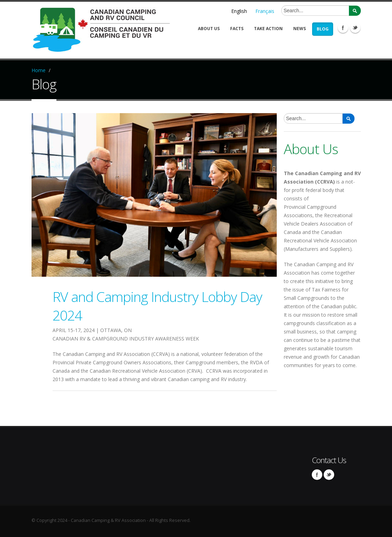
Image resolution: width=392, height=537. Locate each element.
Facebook (343, 28)
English (239, 11)
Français (265, 11)
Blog (323, 29)
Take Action (268, 29)
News (300, 29)
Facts (237, 29)
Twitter (355, 28)
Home (39, 70)
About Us (209, 29)
